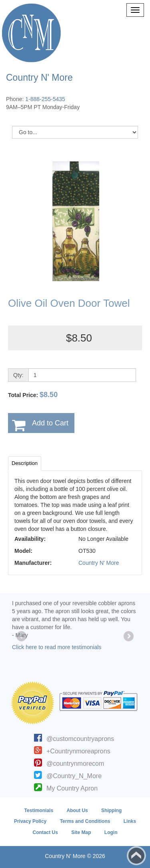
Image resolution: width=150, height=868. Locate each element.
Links (130, 821)
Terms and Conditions (85, 821)
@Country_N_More (74, 776)
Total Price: (33, 395)
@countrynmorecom (75, 764)
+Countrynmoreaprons (78, 751)
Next (128, 637)
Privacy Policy (30, 821)
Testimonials (39, 810)
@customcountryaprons (80, 739)
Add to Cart (50, 423)
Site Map (81, 832)
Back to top (136, 856)
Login (111, 832)
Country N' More (99, 563)
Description (25, 463)
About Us (77, 810)
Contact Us (45, 832)
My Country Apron (72, 788)
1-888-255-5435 (45, 99)
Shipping (111, 810)
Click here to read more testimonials (57, 647)
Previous (22, 637)
